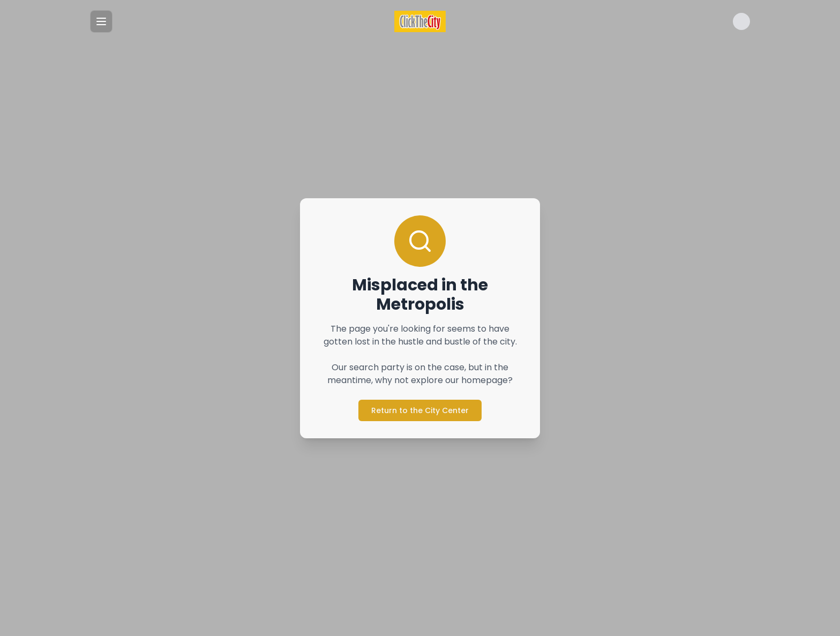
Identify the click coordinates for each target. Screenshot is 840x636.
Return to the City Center (420, 410)
